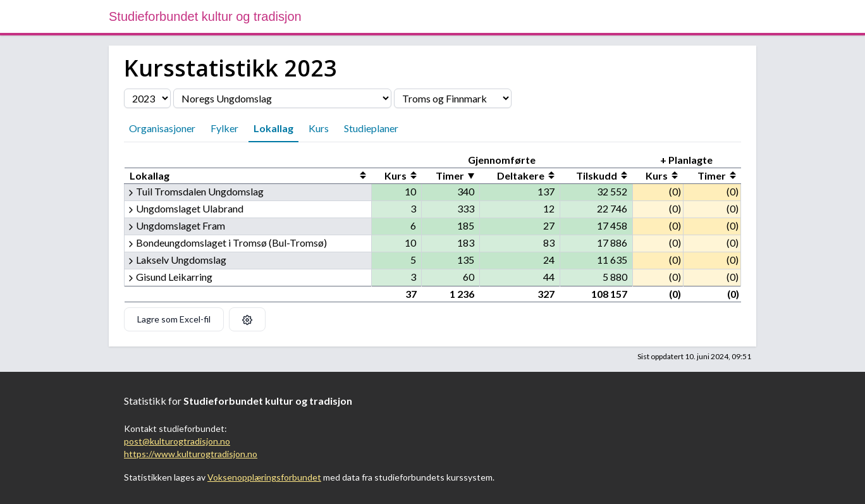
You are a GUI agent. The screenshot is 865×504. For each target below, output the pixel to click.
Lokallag (273, 128)
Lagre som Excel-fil (174, 319)
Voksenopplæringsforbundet (264, 477)
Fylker (224, 128)
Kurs (319, 128)
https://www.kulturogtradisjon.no (191, 454)
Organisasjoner (162, 128)
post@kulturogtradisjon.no (177, 441)
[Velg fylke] (453, 98)
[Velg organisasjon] (282, 98)
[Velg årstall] (147, 98)
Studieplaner (371, 128)
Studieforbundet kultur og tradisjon (205, 16)
